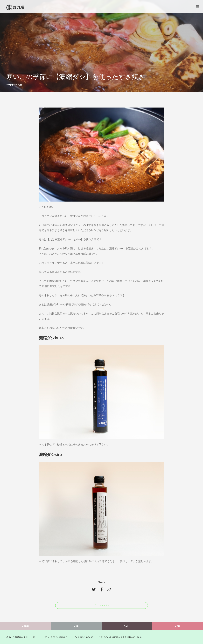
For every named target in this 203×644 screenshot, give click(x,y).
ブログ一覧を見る (102, 606)
